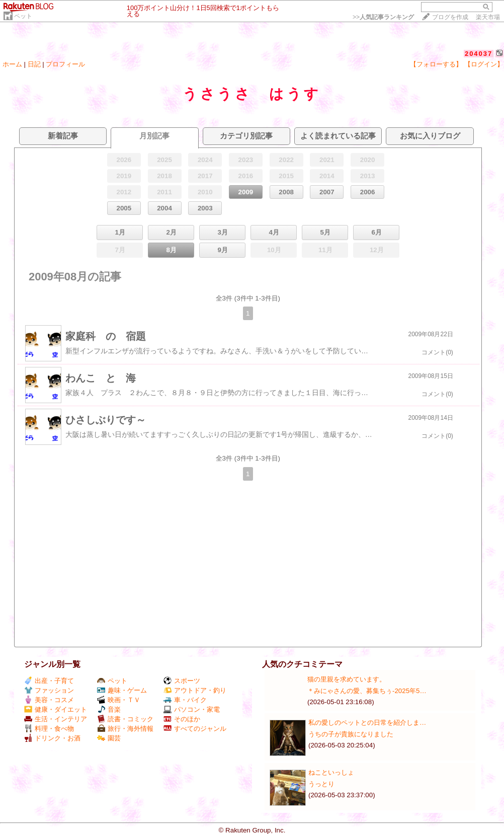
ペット (23, 16)
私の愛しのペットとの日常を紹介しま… (367, 723)
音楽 (109, 709)
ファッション (49, 690)
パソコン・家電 (192, 709)
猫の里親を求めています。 (347, 679)
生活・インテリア (56, 719)
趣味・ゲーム (122, 690)
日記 (34, 64)
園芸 (109, 738)
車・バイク (185, 700)
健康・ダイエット (56, 709)
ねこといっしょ (331, 772)
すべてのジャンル (195, 729)
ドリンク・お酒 (52, 738)
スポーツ (182, 681)
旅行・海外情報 (125, 729)
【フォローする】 (436, 64)
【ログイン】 (484, 64)
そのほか (182, 719)
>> (383, 17)
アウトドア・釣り (195, 690)
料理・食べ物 (49, 729)
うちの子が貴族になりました (351, 734)
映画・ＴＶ (119, 700)
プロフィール (65, 64)
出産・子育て (49, 681)
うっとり (321, 784)
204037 (479, 54)
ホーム (12, 64)
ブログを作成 (450, 17)
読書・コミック (125, 719)
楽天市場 (488, 17)
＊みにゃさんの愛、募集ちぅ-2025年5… (367, 691)
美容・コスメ (49, 700)
